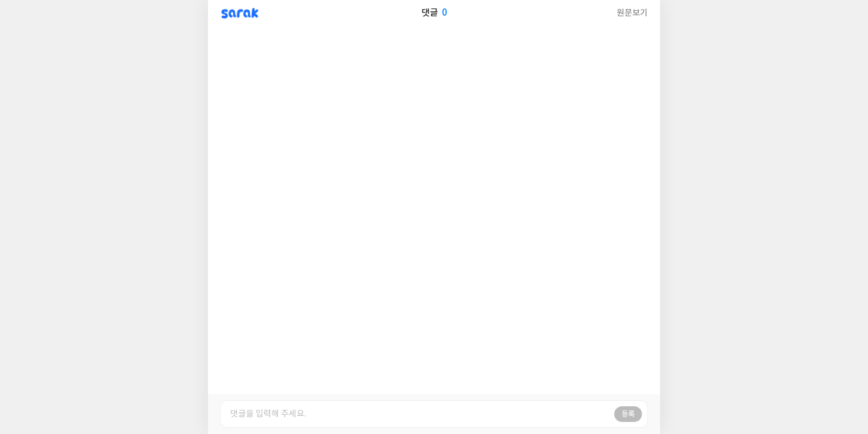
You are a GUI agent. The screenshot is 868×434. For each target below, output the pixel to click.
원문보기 (632, 13)
